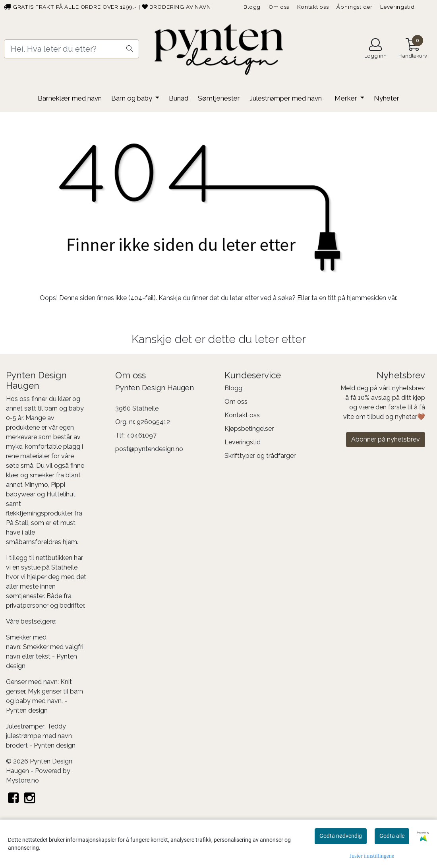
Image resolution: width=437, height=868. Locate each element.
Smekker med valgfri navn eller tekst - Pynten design (45, 656)
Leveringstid (397, 7)
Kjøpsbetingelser (249, 429)
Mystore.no (22, 780)
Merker (347, 98)
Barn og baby (132, 98)
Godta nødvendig (341, 836)
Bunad (179, 98)
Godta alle (392, 836)
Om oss (279, 7)
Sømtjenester (219, 98)
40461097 (141, 435)
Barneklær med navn (70, 98)
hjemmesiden (366, 298)
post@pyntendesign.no (149, 449)
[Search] (72, 49)
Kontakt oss (313, 7)
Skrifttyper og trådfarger (260, 456)
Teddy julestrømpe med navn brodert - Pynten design (41, 736)
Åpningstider (354, 7)
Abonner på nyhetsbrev (386, 439)
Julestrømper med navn (286, 98)
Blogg (252, 7)
